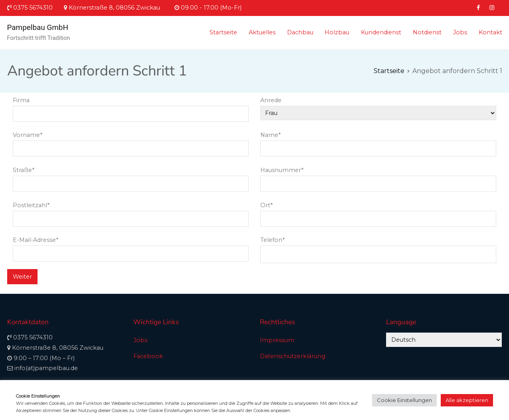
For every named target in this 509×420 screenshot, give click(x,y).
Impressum (277, 340)
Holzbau (337, 32)
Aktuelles (262, 32)
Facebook (148, 356)
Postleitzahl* (131, 212)
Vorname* (131, 142)
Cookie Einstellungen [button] (404, 400)
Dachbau (300, 32)
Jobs (460, 32)
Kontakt (490, 32)
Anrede (378, 107)
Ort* (378, 212)
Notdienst (427, 32)
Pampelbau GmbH (38, 27)
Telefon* (378, 247)
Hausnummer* (378, 177)
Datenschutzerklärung (293, 356)
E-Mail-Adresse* (131, 247)
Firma (131, 107)
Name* (378, 142)
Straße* (131, 177)
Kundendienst (381, 32)
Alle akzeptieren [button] (467, 400)
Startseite (223, 32)
